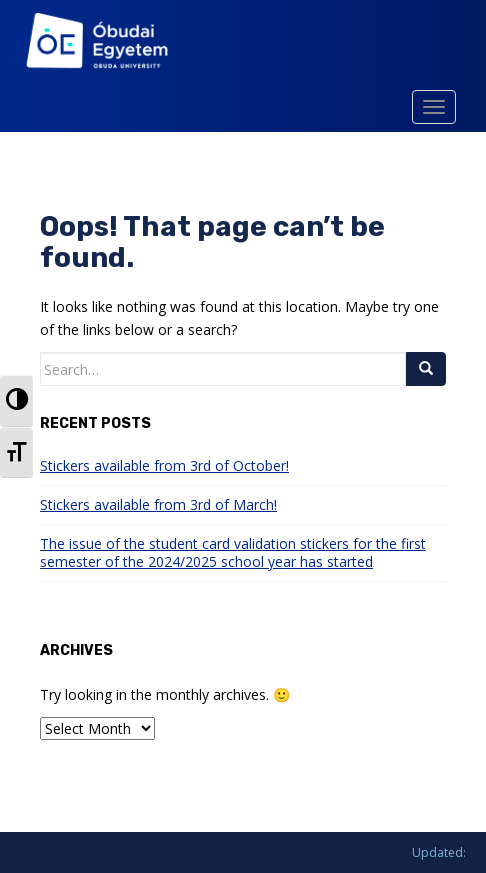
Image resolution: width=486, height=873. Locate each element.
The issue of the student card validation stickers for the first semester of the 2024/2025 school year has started (233, 552)
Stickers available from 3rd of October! (164, 465)
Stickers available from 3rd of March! (158, 504)
